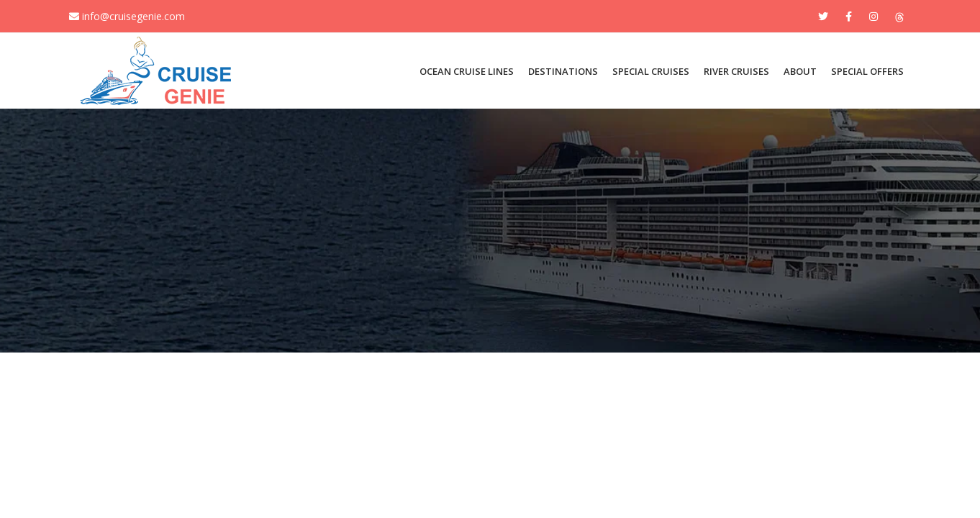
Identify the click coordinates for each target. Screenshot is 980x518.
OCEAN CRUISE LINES (467, 71)
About (800, 71)
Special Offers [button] (867, 71)
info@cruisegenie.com (127, 16)
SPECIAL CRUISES (651, 71)
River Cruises (736, 71)
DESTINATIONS (563, 71)
